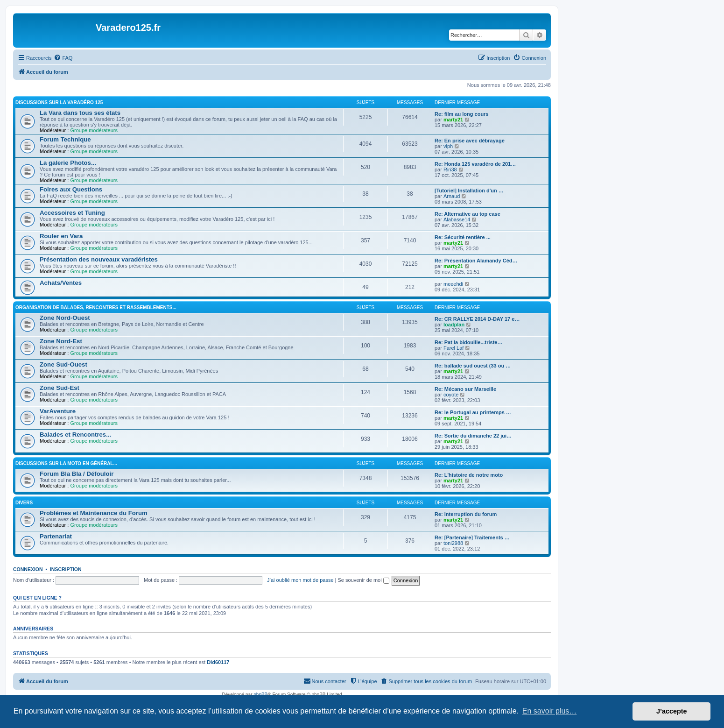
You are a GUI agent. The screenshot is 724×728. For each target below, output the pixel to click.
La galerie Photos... (68, 163)
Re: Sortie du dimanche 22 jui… (473, 436)
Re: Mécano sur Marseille (465, 389)
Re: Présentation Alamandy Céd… (476, 261)
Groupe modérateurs (94, 130)
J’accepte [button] (672, 711)
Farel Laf (453, 348)
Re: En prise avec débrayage (470, 141)
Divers (24, 503)
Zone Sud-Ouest (63, 364)
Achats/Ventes (61, 283)
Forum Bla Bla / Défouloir (77, 474)
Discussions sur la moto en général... (66, 463)
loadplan (454, 325)
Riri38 (450, 170)
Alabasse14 (457, 219)
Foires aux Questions (71, 189)
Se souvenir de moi (364, 580)
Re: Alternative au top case (467, 214)
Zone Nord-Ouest (65, 318)
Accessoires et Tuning (72, 213)
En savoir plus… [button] (550, 711)
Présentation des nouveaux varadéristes (99, 259)
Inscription (66, 569)
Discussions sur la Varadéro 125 (59, 102)
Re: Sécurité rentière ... (463, 237)
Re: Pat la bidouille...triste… (468, 342)
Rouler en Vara (61, 236)
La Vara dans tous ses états (80, 113)
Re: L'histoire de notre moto (469, 475)
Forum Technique (65, 139)
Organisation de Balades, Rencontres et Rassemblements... (96, 307)
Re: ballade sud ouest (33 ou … (473, 366)
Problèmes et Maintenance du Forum (94, 513)
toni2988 (453, 543)
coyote (451, 395)
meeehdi (453, 284)
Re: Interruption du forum (466, 514)
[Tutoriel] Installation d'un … (469, 191)
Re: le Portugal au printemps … (473, 412)
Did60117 (218, 662)
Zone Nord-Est (61, 341)
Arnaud (452, 196)
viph (448, 146)
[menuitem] (63, 58)
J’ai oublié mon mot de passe (300, 580)
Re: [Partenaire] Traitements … (472, 537)
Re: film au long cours (462, 114)
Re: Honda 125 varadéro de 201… (475, 164)
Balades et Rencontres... (75, 435)
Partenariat (56, 536)
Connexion (28, 569)
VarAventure (58, 411)
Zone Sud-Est (60, 388)
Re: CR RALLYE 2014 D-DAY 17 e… (477, 319)
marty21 (453, 120)
